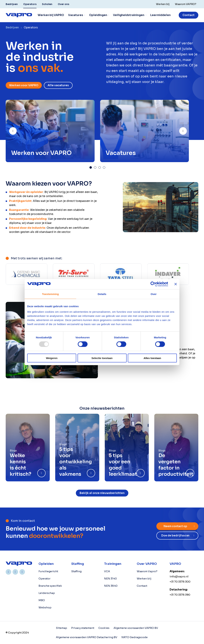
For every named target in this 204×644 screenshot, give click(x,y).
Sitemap (61, 628)
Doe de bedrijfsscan (175, 535)
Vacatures (76, 15)
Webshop (45, 607)
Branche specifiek (50, 586)
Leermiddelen (160, 15)
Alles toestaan (152, 358)
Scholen (47, 4)
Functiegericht (48, 571)
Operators (30, 4)
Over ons (63, 4)
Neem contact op (175, 526)
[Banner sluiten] (176, 284)
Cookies (104, 628)
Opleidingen (98, 15)
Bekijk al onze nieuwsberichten (102, 493)
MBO (42, 600)
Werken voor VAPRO (24, 85)
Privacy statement (83, 628)
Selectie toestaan (102, 358)
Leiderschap (47, 593)
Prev (17, 130)
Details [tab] (102, 294)
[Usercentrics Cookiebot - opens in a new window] (153, 284)
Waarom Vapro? (147, 571)
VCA (107, 571)
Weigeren (52, 358)
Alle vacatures (58, 85)
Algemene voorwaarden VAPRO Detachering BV (87, 637)
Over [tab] (154, 294)
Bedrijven (12, 4)
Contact (189, 15)
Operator (44, 579)
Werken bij (144, 579)
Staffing (76, 571)
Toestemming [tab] (50, 294)
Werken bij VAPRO (51, 15)
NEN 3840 (111, 586)
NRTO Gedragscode (135, 637)
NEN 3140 (110, 579)
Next (187, 130)
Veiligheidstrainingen (129, 15)
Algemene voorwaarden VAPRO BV (136, 628)
